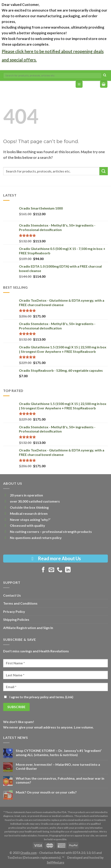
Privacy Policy (14, 611)
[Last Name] (55, 675)
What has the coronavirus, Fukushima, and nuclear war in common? (60, 780)
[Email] (55, 687)
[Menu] (79, 84)
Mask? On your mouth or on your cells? (46, 792)
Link (69, 697)
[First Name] (55, 663)
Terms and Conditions (20, 603)
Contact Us (12, 595)
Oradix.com (28, 853)
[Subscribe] (16, 707)
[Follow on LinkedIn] (68, 570)
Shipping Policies (16, 619)
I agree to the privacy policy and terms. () (39, 697)
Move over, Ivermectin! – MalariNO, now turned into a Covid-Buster (58, 766)
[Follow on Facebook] (43, 570)
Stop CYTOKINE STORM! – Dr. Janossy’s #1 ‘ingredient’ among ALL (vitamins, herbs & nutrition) (59, 753)
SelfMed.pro (55, 862)
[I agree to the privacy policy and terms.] (5, 697)
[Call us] (60, 570)
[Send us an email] (51, 570)
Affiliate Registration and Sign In (28, 628)
